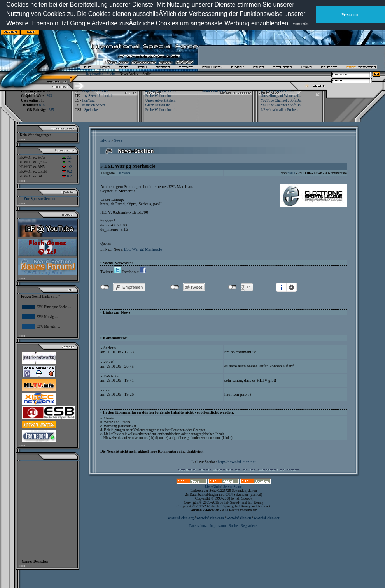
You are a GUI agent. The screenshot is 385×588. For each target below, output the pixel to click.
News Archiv (129, 74)
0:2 (67, 172)
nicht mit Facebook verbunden (105, 287)
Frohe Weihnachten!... (162, 96)
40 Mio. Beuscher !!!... (277, 91)
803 (49, 96)
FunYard (88, 100)
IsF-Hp (105, 140)
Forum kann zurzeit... (216, 91)
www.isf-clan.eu (239, 518)
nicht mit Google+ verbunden (232, 287)
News (118, 140)
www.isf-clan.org (181, 518)
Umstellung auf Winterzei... (281, 96)
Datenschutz (198, 526)
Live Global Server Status (224, 487)
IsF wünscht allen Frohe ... (280, 110)
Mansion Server (94, 105)
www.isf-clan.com (210, 518)
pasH (291, 173)
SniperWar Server (95, 91)
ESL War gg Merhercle (143, 249)
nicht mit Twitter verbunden (175, 287)
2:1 (67, 158)
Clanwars (123, 173)
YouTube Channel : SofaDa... (282, 100)
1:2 (67, 167)
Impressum (218, 526)
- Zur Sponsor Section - (40, 199)
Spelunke (91, 110)
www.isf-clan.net (267, 518)
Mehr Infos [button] (301, 24)
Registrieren (250, 526)
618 (42, 105)
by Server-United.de (99, 96)
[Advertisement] (238, 30)
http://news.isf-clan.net (237, 462)
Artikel (147, 74)
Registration (95, 74)
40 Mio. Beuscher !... (161, 91)
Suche (111, 74)
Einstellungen (292, 287)
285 (51, 110)
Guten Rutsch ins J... (160, 105)
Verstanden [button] (351, 15)
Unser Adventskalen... (161, 100)
